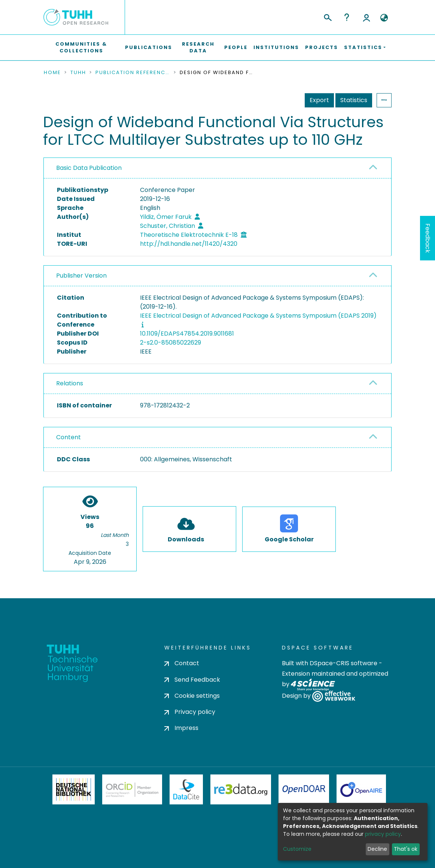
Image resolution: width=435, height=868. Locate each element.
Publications (149, 47)
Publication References (133, 73)
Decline (377, 849)
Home (52, 73)
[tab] (217, 168)
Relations (70, 383)
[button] (384, 18)
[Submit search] (327, 16)
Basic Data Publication (89, 168)
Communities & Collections (81, 47)
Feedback (428, 238)
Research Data (198, 47)
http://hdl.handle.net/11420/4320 (189, 244)
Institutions (276, 47)
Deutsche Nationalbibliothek (74, 789)
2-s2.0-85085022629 (171, 343)
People (236, 47)
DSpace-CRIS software (343, 663)
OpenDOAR (304, 789)
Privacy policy (190, 712)
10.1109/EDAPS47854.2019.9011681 (187, 334)
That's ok (406, 849)
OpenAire (361, 789)
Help (347, 17)
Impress (181, 728)
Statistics (354, 100)
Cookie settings (192, 696)
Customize (297, 849)
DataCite (186, 789)
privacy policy (383, 834)
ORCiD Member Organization (132, 789)
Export (319, 100)
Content (69, 437)
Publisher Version (81, 276)
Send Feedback (192, 680)
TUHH (78, 73)
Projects (322, 47)
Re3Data (241, 789)
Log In (366, 17)
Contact (182, 663)
